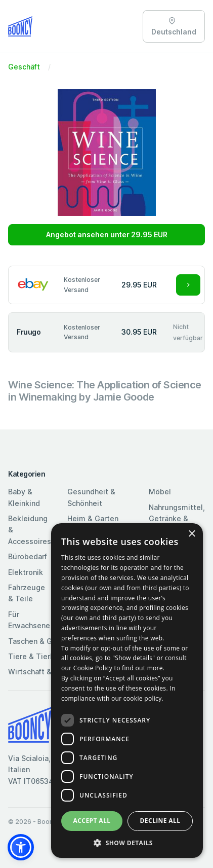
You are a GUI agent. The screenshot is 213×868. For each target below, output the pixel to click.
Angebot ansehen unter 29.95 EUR (107, 234)
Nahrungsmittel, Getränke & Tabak (177, 519)
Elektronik (26, 572)
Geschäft (24, 67)
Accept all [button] (92, 821)
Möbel (160, 492)
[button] (21, 847)
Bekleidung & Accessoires (30, 530)
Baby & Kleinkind (24, 497)
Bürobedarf (28, 556)
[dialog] (127, 691)
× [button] (191, 534)
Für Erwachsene (29, 620)
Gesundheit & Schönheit (91, 497)
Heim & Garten (93, 518)
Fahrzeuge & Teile (27, 593)
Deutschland (174, 27)
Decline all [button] (160, 821)
